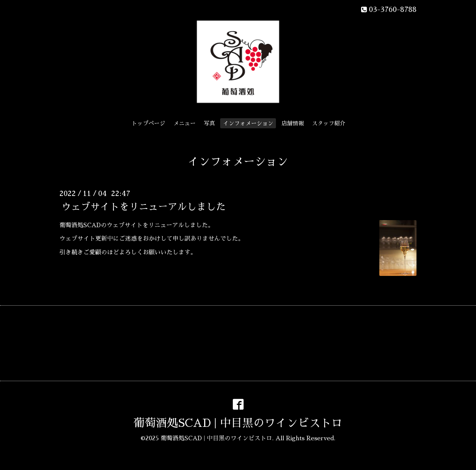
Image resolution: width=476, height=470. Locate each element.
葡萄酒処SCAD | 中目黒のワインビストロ (238, 423)
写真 (209, 123)
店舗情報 (293, 123)
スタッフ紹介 (329, 123)
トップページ (148, 123)
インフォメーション (248, 123)
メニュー (184, 123)
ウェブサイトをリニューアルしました (144, 206)
